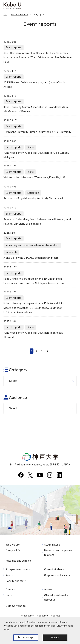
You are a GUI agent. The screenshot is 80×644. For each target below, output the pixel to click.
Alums (10, 575)
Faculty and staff (16, 581)
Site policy (43, 616)
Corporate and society (57, 575)
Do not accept (26, 637)
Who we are (13, 545)
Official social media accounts (56, 598)
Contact (11, 589)
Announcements (20, 14)
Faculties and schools (18, 561)
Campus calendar (16, 606)
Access (48, 589)
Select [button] (13, 381)
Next (47, 351)
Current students (54, 569)
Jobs (9, 595)
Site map (56, 616)
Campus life (13, 550)
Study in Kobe (52, 545)
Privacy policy (27, 616)
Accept (55, 637)
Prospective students (18, 569)
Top (5, 14)
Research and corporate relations (58, 553)
